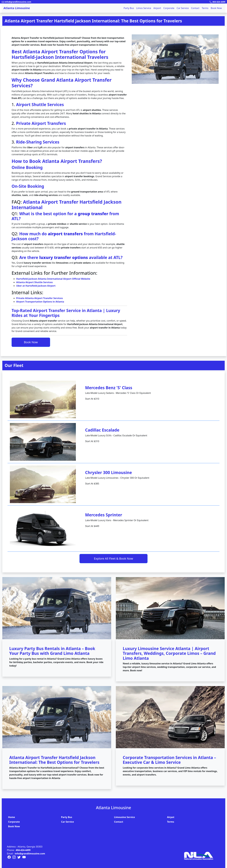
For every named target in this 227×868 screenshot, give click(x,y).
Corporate (169, 8)
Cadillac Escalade (102, 430)
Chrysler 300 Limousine (109, 472)
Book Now (216, 8)
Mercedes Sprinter (104, 515)
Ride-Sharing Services (38, 142)
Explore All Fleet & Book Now (113, 559)
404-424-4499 (23, 850)
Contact (195, 8)
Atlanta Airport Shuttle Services (34, 282)
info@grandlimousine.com (30, 854)
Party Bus (129, 8)
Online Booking (27, 167)
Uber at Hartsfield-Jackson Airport (36, 286)
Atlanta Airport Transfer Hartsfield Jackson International (67, 205)
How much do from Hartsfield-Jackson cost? (64, 236)
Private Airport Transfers (41, 123)
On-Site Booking (28, 186)
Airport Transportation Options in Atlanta (40, 302)
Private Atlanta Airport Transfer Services (40, 298)
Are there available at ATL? (71, 257)
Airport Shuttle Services (40, 104)
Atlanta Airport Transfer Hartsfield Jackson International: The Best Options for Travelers (93, 21)
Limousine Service (125, 817)
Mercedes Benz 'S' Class (109, 388)
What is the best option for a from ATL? (65, 216)
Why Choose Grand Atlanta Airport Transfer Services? (62, 83)
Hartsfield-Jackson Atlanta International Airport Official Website (53, 279)
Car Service (183, 8)
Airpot (171, 817)
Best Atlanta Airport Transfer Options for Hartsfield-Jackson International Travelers (60, 54)
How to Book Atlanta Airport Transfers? (57, 161)
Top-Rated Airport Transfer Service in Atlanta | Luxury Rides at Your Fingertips (66, 313)
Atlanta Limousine (17, 8)
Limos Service (144, 8)
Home (12, 817)
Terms (205, 8)
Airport (157, 8)
